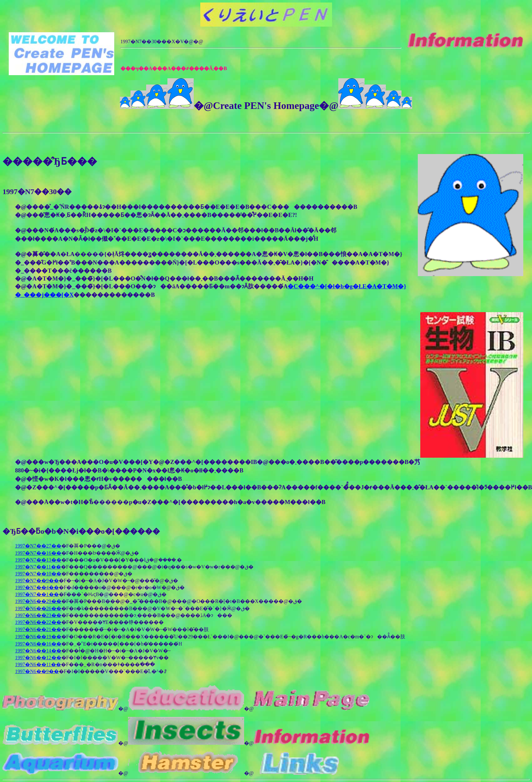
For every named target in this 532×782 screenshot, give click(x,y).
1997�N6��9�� (37, 671)
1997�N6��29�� (38, 601)
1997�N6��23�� (38, 615)
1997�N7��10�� (38, 574)
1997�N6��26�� (38, 608)
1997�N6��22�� (38, 622)
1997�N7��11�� (38, 567)
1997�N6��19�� (38, 637)
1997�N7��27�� (38, 546)
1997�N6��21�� (38, 629)
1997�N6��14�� (38, 651)
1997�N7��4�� (37, 587)
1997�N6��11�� (38, 664)
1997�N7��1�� (37, 594)
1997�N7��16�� (38, 553)
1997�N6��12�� (38, 658)
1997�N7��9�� (37, 581)
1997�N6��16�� (38, 644)
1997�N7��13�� (38, 560)
